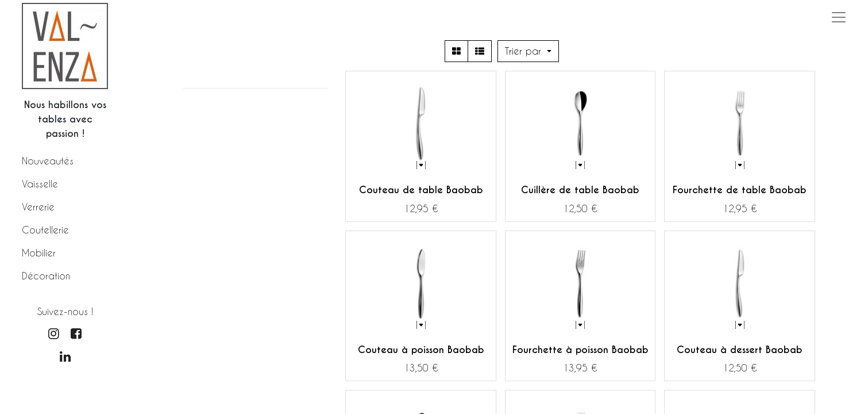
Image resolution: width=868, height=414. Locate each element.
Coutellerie (45, 230)
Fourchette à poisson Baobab (580, 350)
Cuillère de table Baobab (580, 190)
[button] (528, 51)
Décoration (46, 276)
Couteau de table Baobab (421, 190)
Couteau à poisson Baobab (421, 350)
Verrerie (38, 207)
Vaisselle (40, 184)
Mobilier (39, 253)
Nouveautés (48, 161)
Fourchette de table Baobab (740, 190)
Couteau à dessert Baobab (740, 350)
